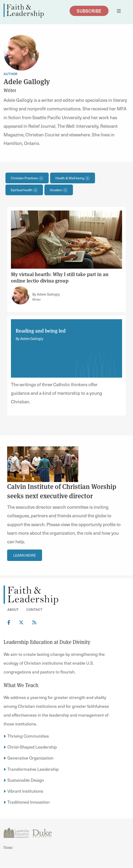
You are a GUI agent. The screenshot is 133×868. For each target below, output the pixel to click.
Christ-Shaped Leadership (32, 747)
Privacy (8, 847)
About (13, 609)
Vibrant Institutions (25, 791)
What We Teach (21, 685)
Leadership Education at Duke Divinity (47, 642)
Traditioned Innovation (28, 802)
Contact (34, 609)
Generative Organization (30, 758)
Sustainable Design (26, 780)
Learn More (25, 555)
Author (10, 74)
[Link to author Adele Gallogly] (20, 295)
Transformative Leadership (33, 769)
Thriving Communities (28, 736)
